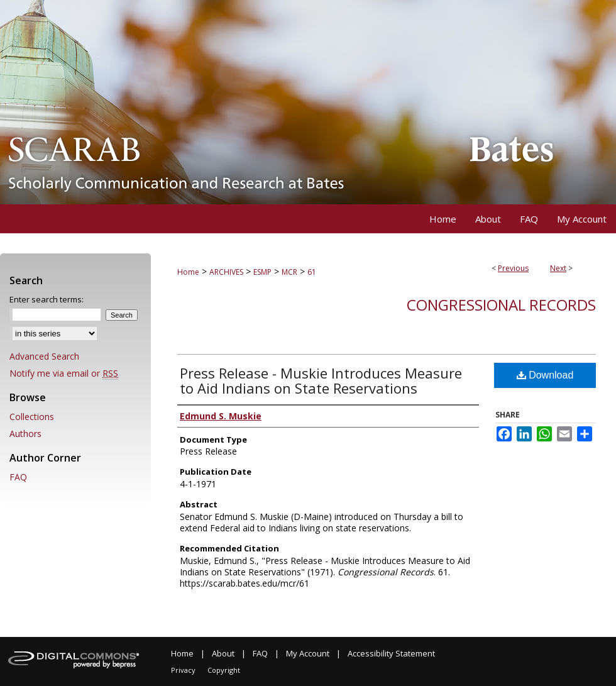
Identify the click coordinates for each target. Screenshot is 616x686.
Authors (25, 434)
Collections (32, 417)
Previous (513, 268)
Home (188, 272)
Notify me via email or (64, 373)
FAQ (18, 477)
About (223, 653)
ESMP (262, 272)
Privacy (183, 670)
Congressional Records (501, 305)
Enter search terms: (47, 299)
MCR (289, 272)
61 (312, 272)
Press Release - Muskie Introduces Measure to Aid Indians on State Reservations (321, 380)
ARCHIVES (226, 272)
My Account (308, 653)
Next (558, 268)
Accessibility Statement (391, 653)
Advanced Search (44, 356)
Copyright (224, 670)
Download (545, 375)
